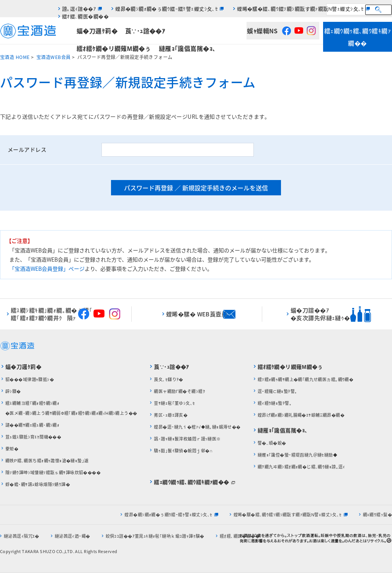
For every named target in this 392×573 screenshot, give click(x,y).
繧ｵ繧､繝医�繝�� (85, 16)
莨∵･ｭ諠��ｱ (145, 31)
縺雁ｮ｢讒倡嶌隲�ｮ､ (187, 48)
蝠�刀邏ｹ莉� (97, 31)
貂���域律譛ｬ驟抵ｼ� (30, 379)
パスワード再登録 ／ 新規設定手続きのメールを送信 (196, 188)
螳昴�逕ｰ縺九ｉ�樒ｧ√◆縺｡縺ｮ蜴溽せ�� (197, 427)
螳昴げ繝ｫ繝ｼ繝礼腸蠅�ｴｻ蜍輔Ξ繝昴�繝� (301, 415)
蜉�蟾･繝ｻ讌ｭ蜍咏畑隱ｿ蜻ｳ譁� (38, 484)
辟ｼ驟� (13, 391)
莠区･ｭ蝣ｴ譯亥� (171, 415)
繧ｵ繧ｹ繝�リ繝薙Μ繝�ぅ (114, 48)
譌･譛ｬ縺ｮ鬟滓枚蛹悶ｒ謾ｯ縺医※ (187, 439)
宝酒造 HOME (15, 57)
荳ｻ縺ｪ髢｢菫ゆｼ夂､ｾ (174, 403)
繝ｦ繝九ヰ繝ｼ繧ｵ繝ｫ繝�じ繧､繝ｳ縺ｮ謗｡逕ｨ (301, 467)
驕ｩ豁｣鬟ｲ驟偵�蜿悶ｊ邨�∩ (183, 451)
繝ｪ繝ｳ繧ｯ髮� (377, 515)
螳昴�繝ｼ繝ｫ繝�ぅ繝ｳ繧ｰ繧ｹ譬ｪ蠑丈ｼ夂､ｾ (167, 9)
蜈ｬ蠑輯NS (262, 31)
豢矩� (12, 449)
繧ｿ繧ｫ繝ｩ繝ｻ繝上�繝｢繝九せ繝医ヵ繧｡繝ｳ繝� (306, 379)
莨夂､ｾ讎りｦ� (168, 379)
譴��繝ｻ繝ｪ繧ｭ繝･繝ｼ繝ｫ (32, 425)
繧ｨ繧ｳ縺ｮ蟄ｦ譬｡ (275, 403)
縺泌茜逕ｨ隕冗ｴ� (22, 536)
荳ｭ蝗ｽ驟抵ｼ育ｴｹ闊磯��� (33, 437)
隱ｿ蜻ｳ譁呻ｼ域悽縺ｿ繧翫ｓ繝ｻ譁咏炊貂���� (53, 472)
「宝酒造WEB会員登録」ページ (47, 268)
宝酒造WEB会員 (53, 57)
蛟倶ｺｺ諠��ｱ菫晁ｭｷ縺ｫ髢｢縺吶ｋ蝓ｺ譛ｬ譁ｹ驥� (155, 536)
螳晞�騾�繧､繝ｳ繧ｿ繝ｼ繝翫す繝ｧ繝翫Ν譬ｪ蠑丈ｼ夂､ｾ (301, 9)
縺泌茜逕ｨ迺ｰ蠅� (73, 536)
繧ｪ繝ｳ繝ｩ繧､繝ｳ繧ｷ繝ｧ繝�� (358, 37)
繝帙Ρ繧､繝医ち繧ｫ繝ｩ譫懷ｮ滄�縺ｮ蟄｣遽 (49, 461)
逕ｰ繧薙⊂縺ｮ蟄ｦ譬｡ (278, 391)
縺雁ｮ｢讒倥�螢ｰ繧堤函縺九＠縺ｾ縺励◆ (297, 455)
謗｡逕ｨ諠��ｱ (79, 9)
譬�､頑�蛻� (272, 443)
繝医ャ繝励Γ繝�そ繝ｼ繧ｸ (180, 391)
